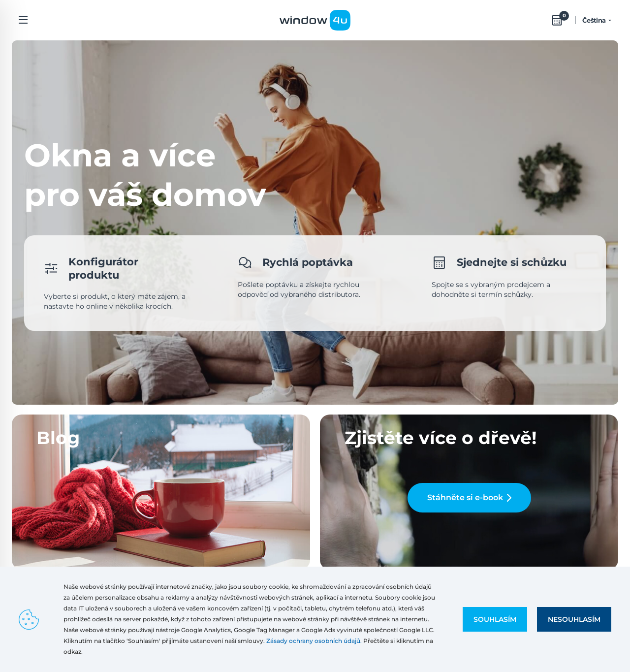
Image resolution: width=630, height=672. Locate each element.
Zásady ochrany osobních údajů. (314, 641)
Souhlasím (495, 619)
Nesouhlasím (574, 619)
